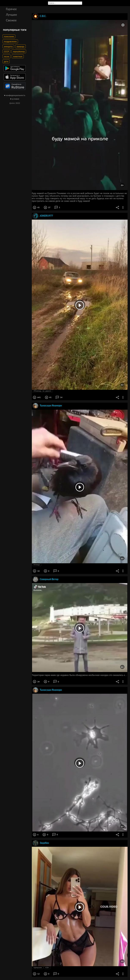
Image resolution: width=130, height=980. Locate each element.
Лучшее (11, 15)
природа (20, 46)
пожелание (9, 36)
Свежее (11, 20)
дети (6, 61)
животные (18, 56)
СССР (6, 51)
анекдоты (8, 46)
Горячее (11, 9)
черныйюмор (19, 51)
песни (7, 56)
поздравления (10, 41)
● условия (15, 99)
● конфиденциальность (15, 95)
